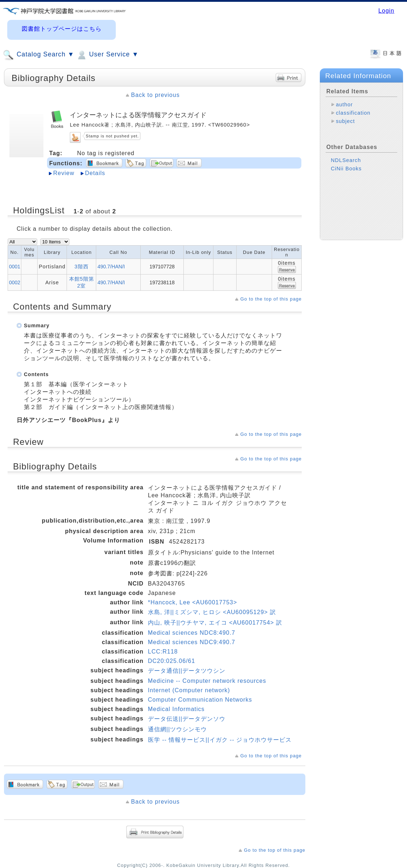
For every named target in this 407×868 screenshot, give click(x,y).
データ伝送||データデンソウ (187, 719)
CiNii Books (346, 169)
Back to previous (155, 95)
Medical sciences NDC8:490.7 (192, 633)
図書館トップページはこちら (62, 29)
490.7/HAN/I (111, 267)
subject (345, 121)
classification (353, 113)
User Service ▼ (107, 55)
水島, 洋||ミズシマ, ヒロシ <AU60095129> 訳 (212, 612)
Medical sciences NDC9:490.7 (192, 642)
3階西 (82, 267)
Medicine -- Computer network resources (207, 681)
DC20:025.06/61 (172, 661)
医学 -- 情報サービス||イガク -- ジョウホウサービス (220, 740)
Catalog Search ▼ (39, 55)
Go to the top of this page (271, 299)
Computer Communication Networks (200, 700)
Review (64, 173)
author (344, 105)
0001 (15, 267)
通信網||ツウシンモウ (177, 729)
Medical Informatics (176, 709)
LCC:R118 (163, 652)
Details (95, 173)
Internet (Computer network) (189, 690)
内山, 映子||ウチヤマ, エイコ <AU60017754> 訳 (215, 623)
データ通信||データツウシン (187, 671)
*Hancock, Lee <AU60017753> (193, 602)
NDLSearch (346, 160)
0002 (15, 282)
